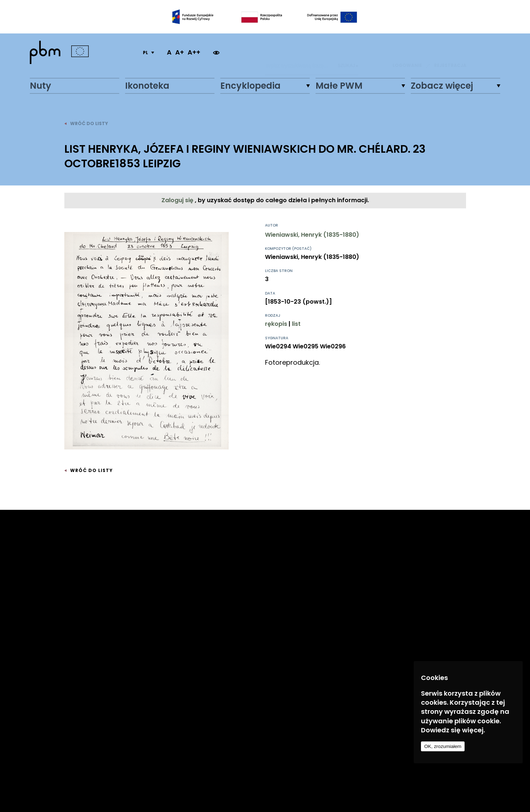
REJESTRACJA (450, 52)
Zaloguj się (178, 200)
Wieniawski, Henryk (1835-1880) (312, 235)
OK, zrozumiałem (443, 746)
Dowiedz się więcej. (453, 730)
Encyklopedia (250, 86)
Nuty (41, 86)
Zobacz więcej (442, 86)
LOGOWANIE (407, 52)
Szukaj (348, 52)
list (296, 324)
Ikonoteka (147, 86)
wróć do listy (86, 123)
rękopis (276, 324)
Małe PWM (339, 86)
